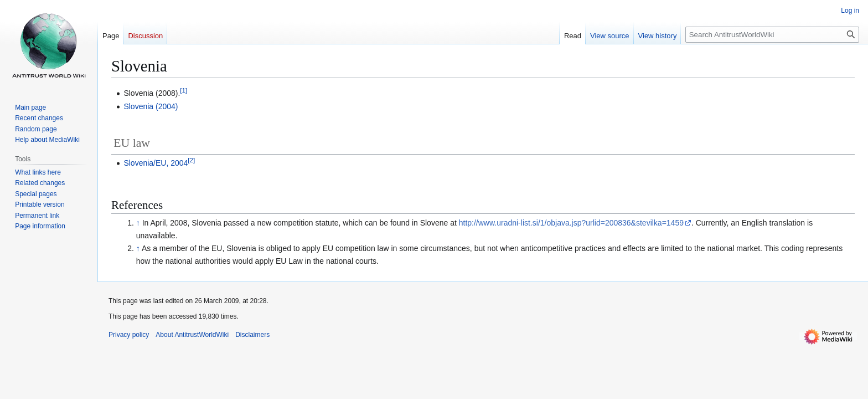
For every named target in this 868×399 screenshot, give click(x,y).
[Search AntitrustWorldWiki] (772, 35)
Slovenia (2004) (151, 106)
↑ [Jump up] (138, 223)
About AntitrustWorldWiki (192, 335)
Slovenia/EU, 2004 (156, 163)
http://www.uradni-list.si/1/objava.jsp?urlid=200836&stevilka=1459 (571, 223)
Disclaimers (252, 335)
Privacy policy (129, 335)
